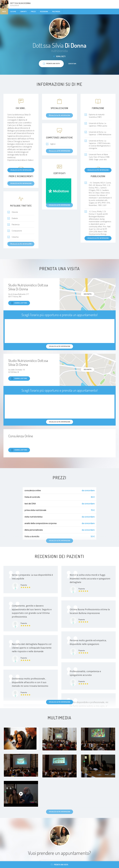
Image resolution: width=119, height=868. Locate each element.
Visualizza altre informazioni (21, 170)
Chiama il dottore (19, 303)
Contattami (72, 64)
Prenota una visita (59, 865)
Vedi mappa (88, 294)
